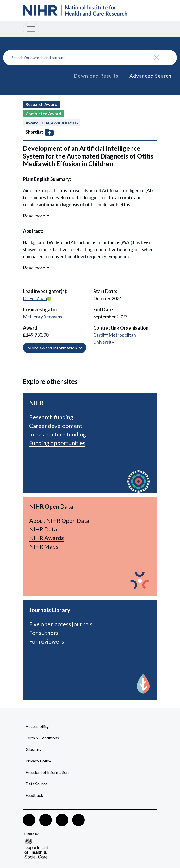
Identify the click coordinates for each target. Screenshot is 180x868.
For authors (44, 633)
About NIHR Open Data (59, 521)
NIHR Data (43, 529)
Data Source (36, 784)
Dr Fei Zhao (35, 298)
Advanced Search (150, 76)
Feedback (34, 795)
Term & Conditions (42, 738)
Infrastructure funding (58, 434)
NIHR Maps (44, 546)
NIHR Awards (46, 538)
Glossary (33, 749)
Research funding (51, 417)
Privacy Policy (38, 761)
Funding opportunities (57, 443)
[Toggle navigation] (31, 29)
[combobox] (90, 58)
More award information (55, 348)
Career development (56, 426)
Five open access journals (61, 624)
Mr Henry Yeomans (43, 317)
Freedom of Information (47, 772)
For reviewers (47, 641)
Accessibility (37, 726)
